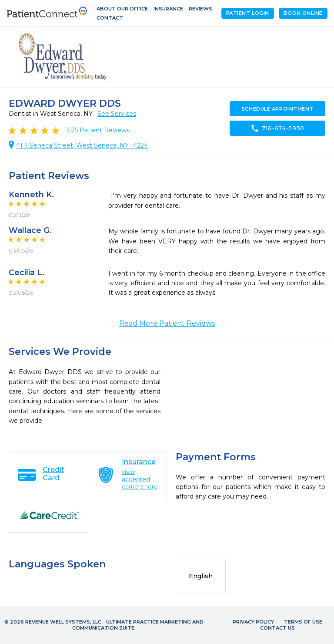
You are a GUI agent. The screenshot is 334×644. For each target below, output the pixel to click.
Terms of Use (303, 622)
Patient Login (248, 13)
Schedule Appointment (277, 109)
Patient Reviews (98, 130)
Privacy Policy (253, 622)
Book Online (303, 13)
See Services (117, 114)
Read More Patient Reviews (167, 323)
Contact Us (277, 628)
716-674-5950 (277, 128)
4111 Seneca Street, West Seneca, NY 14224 (82, 145)
